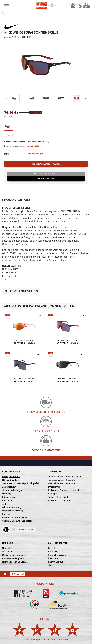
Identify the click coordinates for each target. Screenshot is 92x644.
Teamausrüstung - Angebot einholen (66, 477)
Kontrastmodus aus (25, 529)
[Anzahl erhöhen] (23, 154)
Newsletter (7, 548)
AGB (4, 504)
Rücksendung (9, 497)
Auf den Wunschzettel (46, 174)
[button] (6, 6)
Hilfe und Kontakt (10, 480)
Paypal (51, 548)
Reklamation (8, 500)
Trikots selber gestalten (59, 497)
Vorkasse (52, 565)
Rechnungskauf (55, 562)
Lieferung (7, 494)
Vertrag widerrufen (11, 477)
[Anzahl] (19, 154)
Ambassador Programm (14, 558)
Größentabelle (33, 146)
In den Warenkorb (46, 164)
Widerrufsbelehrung (12, 507)
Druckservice (54, 487)
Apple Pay (53, 552)
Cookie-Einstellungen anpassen (17, 521)
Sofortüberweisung (57, 555)
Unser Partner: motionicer (14, 555)
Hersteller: (9, 266)
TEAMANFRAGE (46, 179)
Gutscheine (7, 552)
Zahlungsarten (9, 487)
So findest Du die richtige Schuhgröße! (20, 483)
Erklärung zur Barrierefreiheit (16, 518)
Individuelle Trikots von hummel (64, 490)
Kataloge (52, 494)
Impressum (8, 514)
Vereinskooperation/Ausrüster (62, 483)
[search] (46, 13)
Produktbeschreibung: (16, 208)
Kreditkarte (53, 558)
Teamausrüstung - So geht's (62, 480)
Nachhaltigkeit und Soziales (15, 562)
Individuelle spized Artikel (60, 500)
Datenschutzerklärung (13, 511)
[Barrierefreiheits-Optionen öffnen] (6, 529)
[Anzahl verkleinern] (15, 154)
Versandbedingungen (12, 490)
